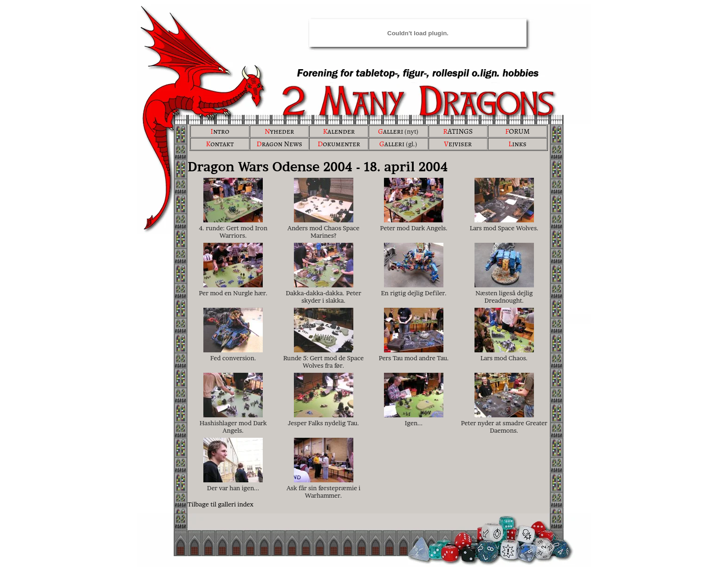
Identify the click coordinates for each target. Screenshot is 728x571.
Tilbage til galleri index (221, 504)
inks (517, 144)
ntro (220, 131)
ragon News (279, 144)
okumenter (339, 144)
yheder (279, 131)
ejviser (458, 144)
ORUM (517, 131)
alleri (390, 131)
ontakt (220, 144)
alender (339, 131)
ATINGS (458, 131)
